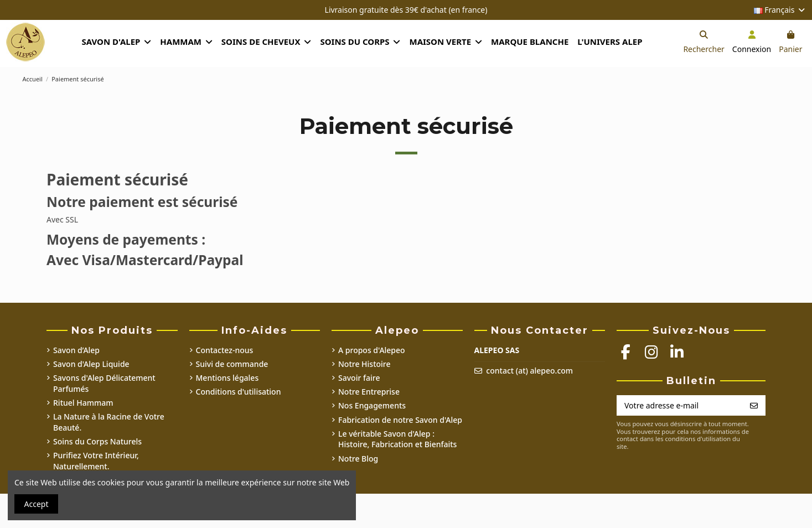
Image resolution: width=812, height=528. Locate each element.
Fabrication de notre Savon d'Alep (400, 420)
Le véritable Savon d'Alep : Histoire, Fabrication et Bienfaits (397, 439)
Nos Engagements (372, 405)
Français (780, 10)
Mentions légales (227, 378)
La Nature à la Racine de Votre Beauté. (109, 422)
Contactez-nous (225, 350)
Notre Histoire (364, 364)
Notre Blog (358, 459)
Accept (37, 504)
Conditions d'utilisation (239, 392)
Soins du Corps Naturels (97, 441)
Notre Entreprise (369, 392)
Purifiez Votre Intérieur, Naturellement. (96, 461)
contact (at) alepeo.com (529, 371)
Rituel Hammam (83, 403)
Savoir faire (359, 378)
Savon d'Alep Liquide (91, 364)
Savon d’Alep (76, 350)
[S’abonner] (754, 406)
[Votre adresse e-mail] (680, 406)
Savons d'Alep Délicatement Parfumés (104, 383)
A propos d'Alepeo (372, 350)
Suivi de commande (232, 364)
